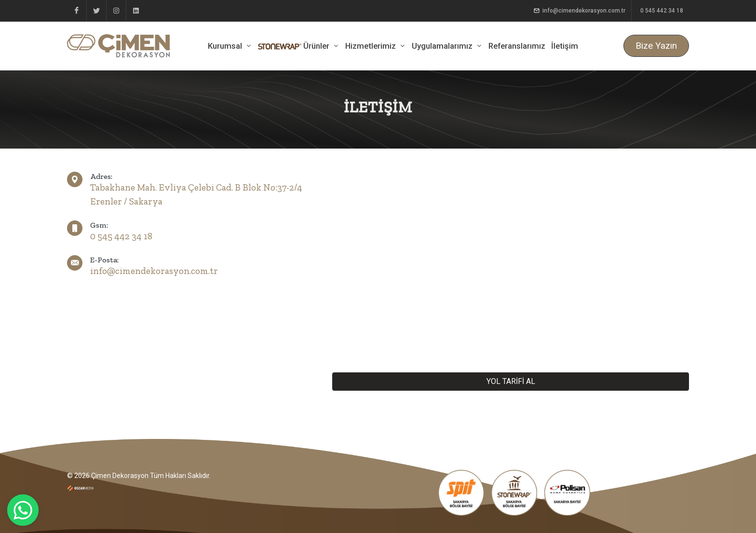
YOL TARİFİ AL (511, 381)
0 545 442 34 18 (661, 11)
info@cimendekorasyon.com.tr (580, 11)
